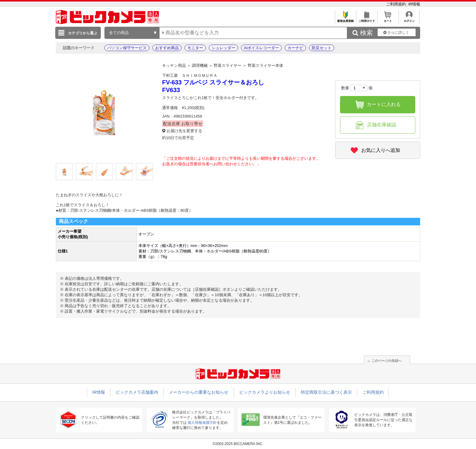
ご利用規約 (397, 4)
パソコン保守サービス (127, 48)
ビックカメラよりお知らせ (265, 392)
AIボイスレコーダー (261, 48)
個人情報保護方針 (202, 423)
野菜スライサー (228, 65)
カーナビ (295, 48)
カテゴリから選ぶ (83, 33)
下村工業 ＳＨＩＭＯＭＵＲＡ (190, 75)
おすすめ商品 (167, 48)
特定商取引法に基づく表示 (326, 392)
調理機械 (200, 65)
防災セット (322, 48)
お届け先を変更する (184, 131)
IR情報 (414, 4)
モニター (195, 48)
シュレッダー (223, 48)
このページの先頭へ (387, 361)
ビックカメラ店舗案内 (137, 392)
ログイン (409, 19)
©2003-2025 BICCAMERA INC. (238, 444)
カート (388, 19)
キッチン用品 (174, 65)
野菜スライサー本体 (265, 65)
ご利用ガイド (367, 19)
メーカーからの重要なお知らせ (199, 392)
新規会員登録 (345, 19)
